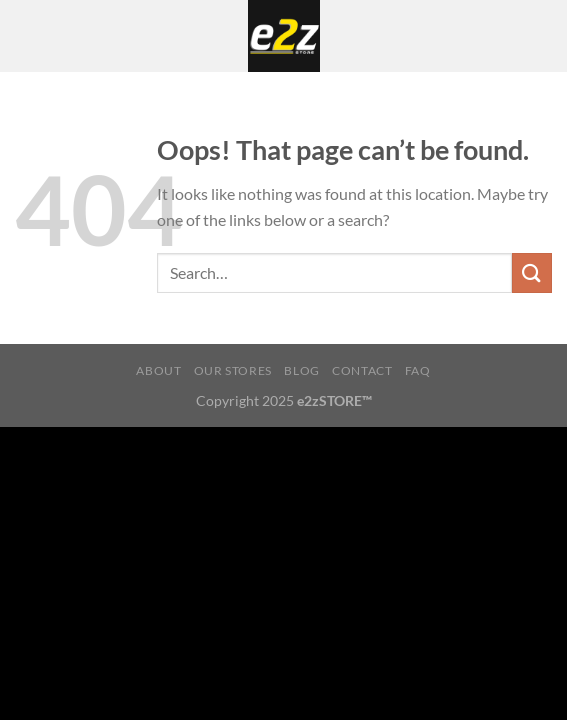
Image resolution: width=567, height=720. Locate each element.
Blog (301, 370)
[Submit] (532, 272)
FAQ (418, 370)
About (158, 370)
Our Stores (233, 370)
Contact (362, 370)
